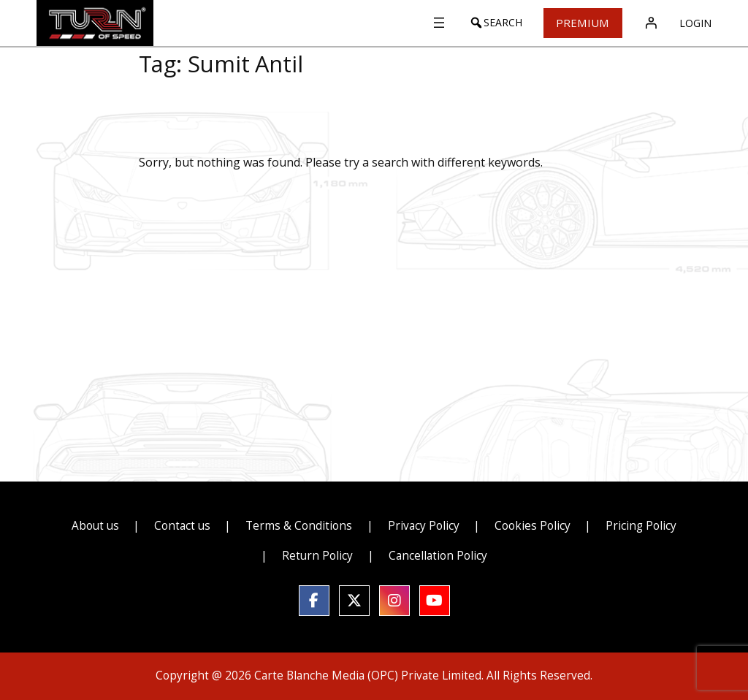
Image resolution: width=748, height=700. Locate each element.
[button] (489, 23)
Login (695, 23)
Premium (580, 23)
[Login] (651, 23)
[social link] (314, 601)
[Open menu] (432, 23)
